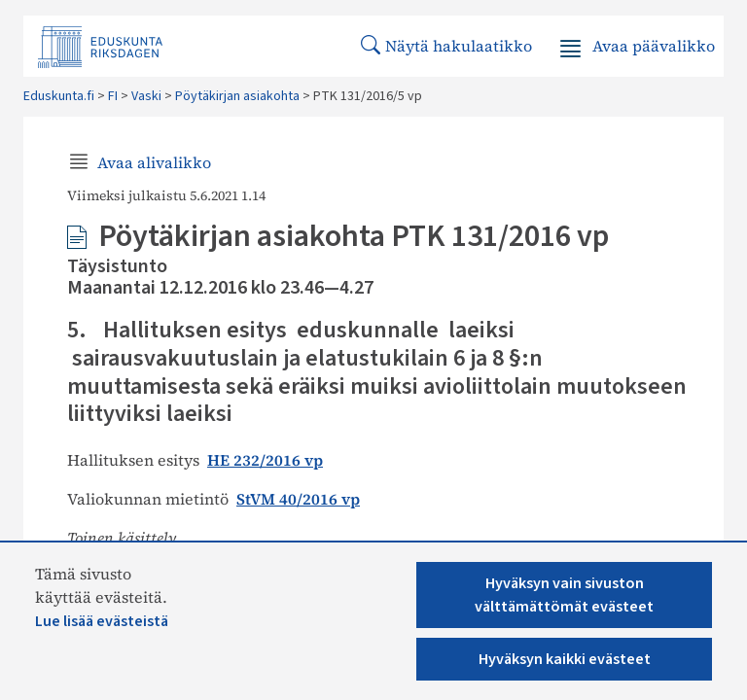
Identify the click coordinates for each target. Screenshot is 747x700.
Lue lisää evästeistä (102, 621)
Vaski (146, 96)
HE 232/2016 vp (265, 460)
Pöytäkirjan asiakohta (237, 96)
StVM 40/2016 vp (298, 499)
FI (113, 96)
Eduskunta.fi (59, 96)
